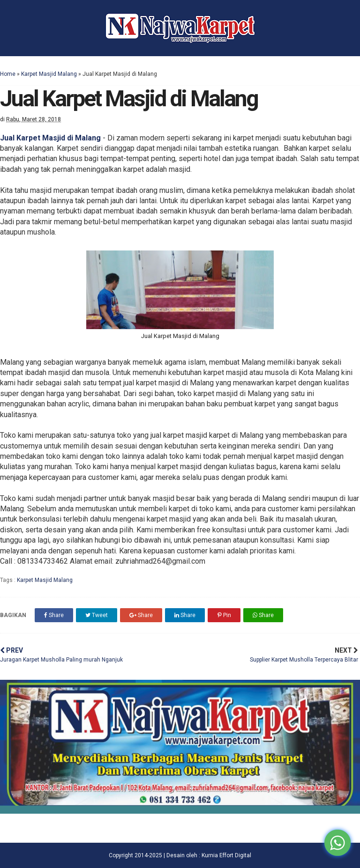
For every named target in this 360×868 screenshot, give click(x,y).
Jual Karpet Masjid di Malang (50, 138)
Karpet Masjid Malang (49, 74)
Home (8, 74)
